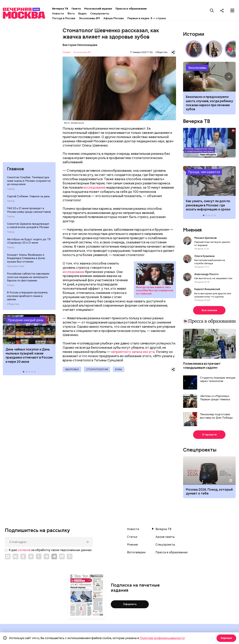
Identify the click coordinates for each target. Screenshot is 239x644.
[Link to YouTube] (39, 558)
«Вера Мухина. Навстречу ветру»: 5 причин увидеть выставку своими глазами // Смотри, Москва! (214, 50)
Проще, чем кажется (204, 173)
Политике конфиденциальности (162, 638)
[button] (10, 331)
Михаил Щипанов (205, 239)
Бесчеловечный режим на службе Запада (210, 263)
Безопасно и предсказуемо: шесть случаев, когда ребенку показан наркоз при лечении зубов (209, 104)
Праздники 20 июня (29, 331)
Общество (13, 306)
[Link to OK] (23, 558)
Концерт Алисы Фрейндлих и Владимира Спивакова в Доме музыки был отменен (26, 260)
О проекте (209, 435)
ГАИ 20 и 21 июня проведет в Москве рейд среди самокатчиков (29, 212)
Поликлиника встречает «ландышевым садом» (202, 367)
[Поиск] (212, 10)
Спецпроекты (109, 14)
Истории (194, 35)
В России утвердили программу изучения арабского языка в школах (27, 298)
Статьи (132, 538)
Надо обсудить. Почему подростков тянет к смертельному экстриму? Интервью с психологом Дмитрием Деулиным (209, 144)
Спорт (11, 287)
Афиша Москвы (123, 18)
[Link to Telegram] (46, 558)
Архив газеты (165, 538)
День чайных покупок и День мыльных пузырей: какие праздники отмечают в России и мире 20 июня (29, 357)
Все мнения (209, 311)
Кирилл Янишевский (207, 290)
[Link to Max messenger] (8, 558)
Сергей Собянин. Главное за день (28, 198)
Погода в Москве (73, 18)
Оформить (130, 605)
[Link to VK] (15, 558)
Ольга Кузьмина (205, 257)
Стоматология (98, 371)
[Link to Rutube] (62, 558)
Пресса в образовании (140, 9)
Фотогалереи (136, 553)
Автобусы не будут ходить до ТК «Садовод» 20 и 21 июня (29, 243)
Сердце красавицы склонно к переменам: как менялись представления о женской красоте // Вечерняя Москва (194, 50)
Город (11, 191)
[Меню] (232, 10)
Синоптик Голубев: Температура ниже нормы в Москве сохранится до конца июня (29, 183)
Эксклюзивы (197, 69)
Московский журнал (107, 9)
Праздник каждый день (26, 322)
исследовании (74, 273)
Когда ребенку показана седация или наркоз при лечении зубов (209, 78)
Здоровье (72, 371)
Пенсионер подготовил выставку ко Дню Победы (216, 417)
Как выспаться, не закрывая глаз (213, 279)
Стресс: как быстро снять (155, 275)
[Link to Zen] (31, 558)
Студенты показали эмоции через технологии (218, 380)
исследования (94, 189)
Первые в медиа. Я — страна (156, 18)
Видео (91, 14)
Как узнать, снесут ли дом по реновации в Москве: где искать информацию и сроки (209, 182)
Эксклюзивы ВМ (98, 18)
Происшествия (16, 268)
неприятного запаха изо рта (133, 353)
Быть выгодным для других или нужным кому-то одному (213, 296)
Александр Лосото (206, 275)
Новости (67, 14)
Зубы (121, 371)
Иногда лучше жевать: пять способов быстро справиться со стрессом (155, 291)
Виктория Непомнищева (80, 46)
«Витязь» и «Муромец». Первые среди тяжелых (215, 399)
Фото (80, 14)
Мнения (192, 231)
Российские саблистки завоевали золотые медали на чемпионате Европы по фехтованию (28, 279)
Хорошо (226, 638)
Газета (85, 9)
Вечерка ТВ (69, 9)
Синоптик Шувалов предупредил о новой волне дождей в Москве (28, 228)
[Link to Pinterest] (70, 558)
